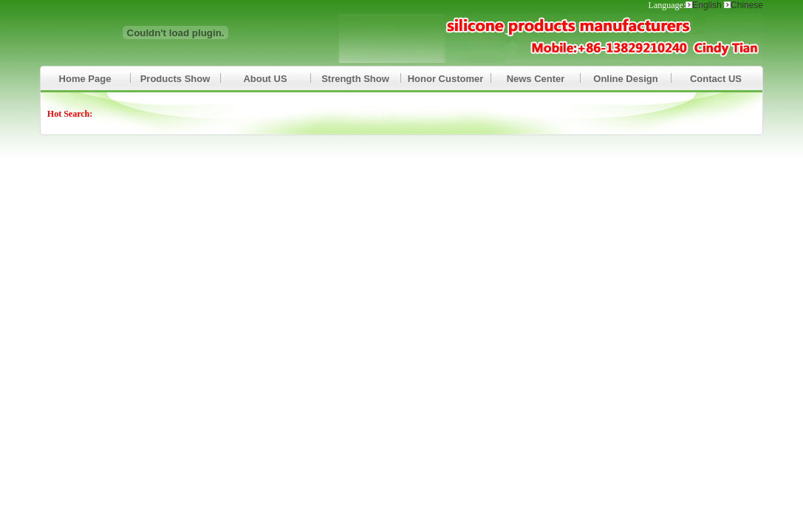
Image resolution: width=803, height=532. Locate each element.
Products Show (175, 79)
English (708, 5)
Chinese (747, 5)
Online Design (625, 79)
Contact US (716, 79)
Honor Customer (446, 79)
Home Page (85, 79)
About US (265, 79)
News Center (536, 79)
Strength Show (355, 79)
